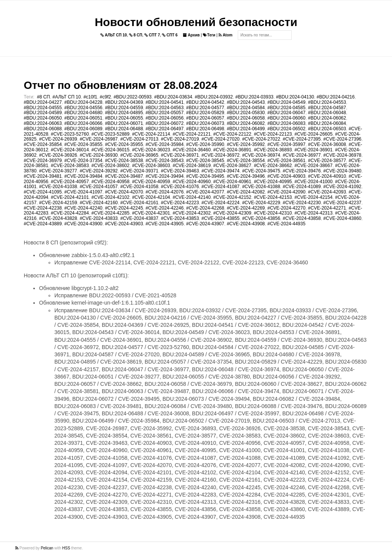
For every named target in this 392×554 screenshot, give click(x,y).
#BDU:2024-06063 (43, 123)
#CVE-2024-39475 (261, 171)
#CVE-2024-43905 (164, 224)
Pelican (47, 548)
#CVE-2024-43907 (205, 224)
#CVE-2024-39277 (58, 171)
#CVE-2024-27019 (180, 139)
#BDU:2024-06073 (205, 123)
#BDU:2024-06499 (246, 129)
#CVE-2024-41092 (342, 187)
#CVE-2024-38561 (286, 161)
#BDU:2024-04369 (124, 102)
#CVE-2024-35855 (83, 144)
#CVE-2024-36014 (70, 150)
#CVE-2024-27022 (261, 139)
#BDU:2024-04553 (327, 102)
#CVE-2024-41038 (58, 187)
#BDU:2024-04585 (286, 108)
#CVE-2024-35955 (124, 144)
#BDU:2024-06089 (83, 129)
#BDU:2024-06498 (205, 129)
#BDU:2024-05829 (205, 113)
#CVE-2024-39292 (99, 171)
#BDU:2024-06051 (83, 118)
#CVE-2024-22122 (232, 134)
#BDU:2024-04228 (83, 102)
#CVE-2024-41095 (43, 192)
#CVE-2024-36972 (220, 155)
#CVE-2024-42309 (232, 213)
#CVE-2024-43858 (302, 218)
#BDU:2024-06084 (327, 123)
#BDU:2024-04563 (164, 108)
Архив (191, 35)
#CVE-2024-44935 (286, 224)
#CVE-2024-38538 (124, 161)
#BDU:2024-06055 (124, 118)
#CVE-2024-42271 (327, 208)
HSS (66, 548)
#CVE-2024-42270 (286, 208)
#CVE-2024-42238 (43, 208)
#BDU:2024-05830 (246, 113)
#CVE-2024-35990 (205, 144)
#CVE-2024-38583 (70, 166)
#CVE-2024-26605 (313, 134)
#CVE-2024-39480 (342, 171)
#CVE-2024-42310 (273, 213)
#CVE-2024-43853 (180, 218)
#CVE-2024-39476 (302, 171)
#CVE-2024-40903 (286, 176)
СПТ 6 (170, 35)
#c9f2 (105, 97)
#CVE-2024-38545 (205, 161)
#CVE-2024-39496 (246, 176)
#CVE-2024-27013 (139, 139)
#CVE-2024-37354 (83, 161)
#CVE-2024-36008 (327, 144)
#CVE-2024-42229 (261, 203)
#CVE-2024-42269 (246, 208)
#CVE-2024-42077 (205, 192)
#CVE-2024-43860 (342, 218)
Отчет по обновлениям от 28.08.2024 (120, 85)
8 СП (136, 35)
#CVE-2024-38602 (110, 166)
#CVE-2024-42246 (164, 208)
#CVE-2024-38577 (327, 161)
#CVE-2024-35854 (43, 144)
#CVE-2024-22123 (273, 134)
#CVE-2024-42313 (313, 213)
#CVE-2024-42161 (139, 203)
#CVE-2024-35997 (286, 144)
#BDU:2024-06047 (286, 113)
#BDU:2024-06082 (246, 123)
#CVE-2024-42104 (151, 197)
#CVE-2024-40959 (151, 182)
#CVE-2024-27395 (302, 139)
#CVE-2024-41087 (220, 187)
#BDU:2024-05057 (164, 113)
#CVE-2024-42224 (220, 203)
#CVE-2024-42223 (180, 203)
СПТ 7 (152, 35)
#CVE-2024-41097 (83, 192)
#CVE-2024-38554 (246, 161)
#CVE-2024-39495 (205, 176)
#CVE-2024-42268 (205, 208)
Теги (209, 35)
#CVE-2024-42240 (83, 208)
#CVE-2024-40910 (327, 176)
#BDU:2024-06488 (124, 129)
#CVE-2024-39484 (83, 176)
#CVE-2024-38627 (232, 166)
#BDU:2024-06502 (286, 129)
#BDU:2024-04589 (43, 113)
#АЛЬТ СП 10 (67, 97)
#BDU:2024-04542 (205, 102)
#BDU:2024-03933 (254, 97)
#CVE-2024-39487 (124, 176)
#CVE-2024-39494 (164, 176)
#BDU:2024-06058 (246, 118)
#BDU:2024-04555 (43, 108)
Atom (225, 35)
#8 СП (43, 97)
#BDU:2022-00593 (133, 97)
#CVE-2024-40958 (110, 182)
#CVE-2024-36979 (43, 161)
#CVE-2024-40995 (273, 182)
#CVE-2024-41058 (139, 187)
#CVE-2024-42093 (327, 192)
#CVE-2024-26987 (99, 139)
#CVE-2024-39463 (180, 171)
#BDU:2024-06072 (164, 123)
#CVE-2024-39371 (139, 171)
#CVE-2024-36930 (99, 155)
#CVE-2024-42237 (342, 203)
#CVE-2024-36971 (180, 155)
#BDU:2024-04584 (246, 108)
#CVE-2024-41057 (99, 187)
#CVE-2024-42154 (313, 197)
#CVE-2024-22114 (151, 134)
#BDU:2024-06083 (286, 123)
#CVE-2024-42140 (192, 197)
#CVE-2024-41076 (180, 187)
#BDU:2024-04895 (124, 113)
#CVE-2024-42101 (70, 197)
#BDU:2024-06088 (43, 129)
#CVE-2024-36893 (273, 150)
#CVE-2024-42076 (164, 192)
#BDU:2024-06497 (164, 129)
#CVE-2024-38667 (313, 166)
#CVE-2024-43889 (43, 224)
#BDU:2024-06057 (205, 118)
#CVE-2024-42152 (232, 197)
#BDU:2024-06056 (164, 118)
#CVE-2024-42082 (246, 192)
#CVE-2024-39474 (220, 171)
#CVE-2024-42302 (192, 213)
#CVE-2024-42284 (70, 213)
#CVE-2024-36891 (232, 150)
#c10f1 (90, 97)
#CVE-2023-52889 (110, 134)
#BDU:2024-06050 (43, 118)
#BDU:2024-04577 (205, 108)
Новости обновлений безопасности (196, 22)
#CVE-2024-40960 (192, 182)
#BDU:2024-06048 (327, 113)
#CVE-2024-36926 (58, 155)
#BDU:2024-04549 (286, 102)
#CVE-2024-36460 (192, 150)
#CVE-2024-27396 (342, 139)
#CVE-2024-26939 (58, 139)
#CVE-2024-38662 (273, 166)
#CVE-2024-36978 (342, 155)
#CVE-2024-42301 (151, 213)
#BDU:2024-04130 (295, 97)
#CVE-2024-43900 (83, 224)
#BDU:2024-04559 (124, 108)
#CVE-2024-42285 (110, 213)
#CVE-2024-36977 (302, 155)
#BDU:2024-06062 (327, 118)
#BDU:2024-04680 (83, 113)
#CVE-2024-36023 (151, 150)
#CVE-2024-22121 (192, 134)
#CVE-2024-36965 (139, 155)
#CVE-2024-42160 (99, 203)
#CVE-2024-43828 (58, 218)
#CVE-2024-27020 (220, 139)
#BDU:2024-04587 (327, 108)
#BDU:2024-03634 (173, 97)
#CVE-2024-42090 (286, 192)
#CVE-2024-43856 (261, 218)
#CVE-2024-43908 (246, 224)
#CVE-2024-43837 (139, 218)
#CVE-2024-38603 (151, 166)
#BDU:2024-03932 (214, 97)
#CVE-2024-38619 (192, 166)
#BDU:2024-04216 (336, 97)
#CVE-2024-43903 (124, 224)
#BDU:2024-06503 (327, 129)
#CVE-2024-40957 (70, 182)
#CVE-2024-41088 (261, 187)
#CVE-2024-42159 (58, 203)
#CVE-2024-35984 (164, 144)
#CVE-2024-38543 (164, 161)
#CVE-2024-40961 (232, 182)
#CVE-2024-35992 (246, 144)
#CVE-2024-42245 (124, 208)
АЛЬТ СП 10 (114, 35)
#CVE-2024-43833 (99, 218)
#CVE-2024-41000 (313, 182)
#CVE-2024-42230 (302, 203)
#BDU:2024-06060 (286, 118)
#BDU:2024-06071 (124, 123)
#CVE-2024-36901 (313, 150)
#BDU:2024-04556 (83, 108)
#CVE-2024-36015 (110, 150)
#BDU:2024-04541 (164, 102)
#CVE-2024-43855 (220, 218)
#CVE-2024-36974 (261, 155)
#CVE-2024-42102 (110, 197)
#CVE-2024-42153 (273, 197)
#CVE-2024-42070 (124, 192)
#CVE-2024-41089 (302, 187)
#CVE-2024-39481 (43, 176)
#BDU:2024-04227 (43, 102)
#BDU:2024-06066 (83, 123)
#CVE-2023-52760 (70, 134)
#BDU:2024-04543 (246, 102)
